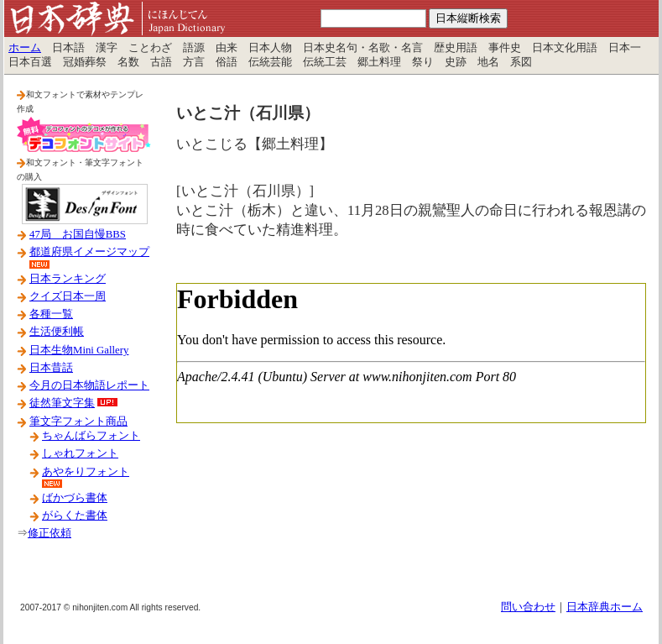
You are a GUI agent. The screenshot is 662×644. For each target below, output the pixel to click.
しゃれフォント (80, 453)
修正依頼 (50, 533)
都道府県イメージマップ (89, 252)
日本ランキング (68, 279)
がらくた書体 (75, 516)
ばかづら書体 (75, 498)
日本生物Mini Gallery (79, 350)
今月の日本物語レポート (89, 385)
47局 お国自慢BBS (78, 234)
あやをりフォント (86, 472)
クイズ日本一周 (68, 296)
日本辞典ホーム (605, 607)
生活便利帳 (57, 332)
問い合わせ (528, 607)
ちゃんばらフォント (91, 436)
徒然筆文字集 (62, 403)
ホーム (25, 48)
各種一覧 (51, 314)
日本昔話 (51, 368)
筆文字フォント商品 (78, 421)
